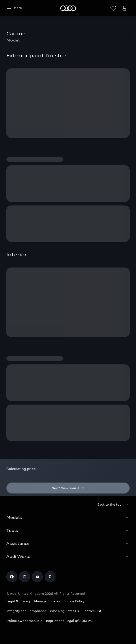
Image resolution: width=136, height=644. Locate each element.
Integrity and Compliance (26, 611)
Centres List (92, 611)
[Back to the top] (113, 504)
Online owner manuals (24, 621)
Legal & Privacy (18, 601)
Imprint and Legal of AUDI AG (69, 621)
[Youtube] (37, 577)
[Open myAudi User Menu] (124, 8)
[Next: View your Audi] (68, 488)
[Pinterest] (50, 577)
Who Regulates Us (64, 611)
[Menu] (14, 8)
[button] (68, 517)
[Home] (68, 8)
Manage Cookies (47, 601)
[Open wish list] (113, 8)
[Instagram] (25, 577)
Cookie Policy (74, 601)
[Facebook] (12, 577)
